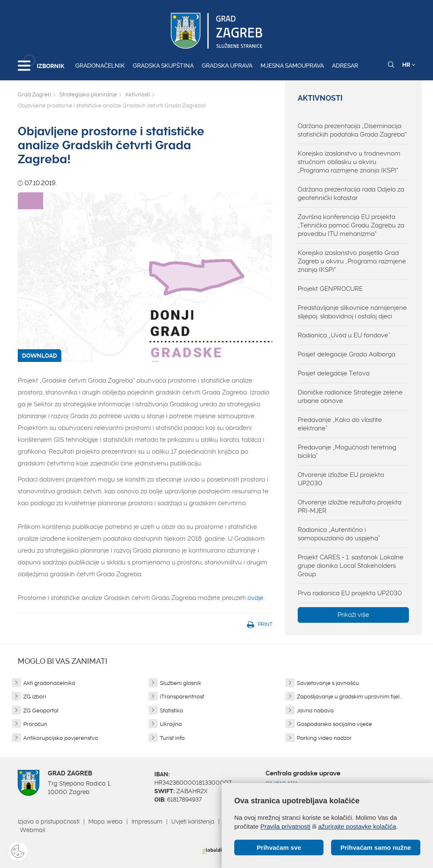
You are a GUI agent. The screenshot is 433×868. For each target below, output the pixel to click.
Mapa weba (106, 821)
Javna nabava (315, 711)
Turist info (172, 738)
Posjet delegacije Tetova (334, 373)
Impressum (147, 821)
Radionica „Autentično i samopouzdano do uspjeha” (339, 534)
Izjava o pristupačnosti (49, 821)
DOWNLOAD (40, 356)
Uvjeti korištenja (193, 821)
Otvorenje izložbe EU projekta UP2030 (341, 479)
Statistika (171, 711)
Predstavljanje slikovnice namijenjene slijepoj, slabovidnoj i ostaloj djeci (352, 312)
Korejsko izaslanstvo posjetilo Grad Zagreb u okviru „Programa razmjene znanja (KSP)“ (352, 261)
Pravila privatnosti (285, 826)
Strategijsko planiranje (88, 94)
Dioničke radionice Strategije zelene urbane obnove (350, 397)
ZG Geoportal (41, 711)
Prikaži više (353, 615)
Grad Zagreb (34, 94)
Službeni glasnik (181, 683)
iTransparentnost (182, 697)
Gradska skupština (163, 66)
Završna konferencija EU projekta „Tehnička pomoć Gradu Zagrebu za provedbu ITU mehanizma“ (351, 225)
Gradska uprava (227, 66)
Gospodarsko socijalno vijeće (334, 724)
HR (409, 65)
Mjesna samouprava (292, 66)
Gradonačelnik (100, 66)
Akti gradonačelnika (49, 683)
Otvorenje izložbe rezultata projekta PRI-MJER (349, 507)
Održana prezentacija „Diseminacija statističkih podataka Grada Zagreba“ (352, 130)
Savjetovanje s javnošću (328, 683)
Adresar (345, 66)
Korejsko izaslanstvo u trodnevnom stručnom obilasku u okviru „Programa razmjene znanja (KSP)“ (349, 162)
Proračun (35, 724)
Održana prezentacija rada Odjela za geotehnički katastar (351, 194)
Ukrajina (171, 724)
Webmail (33, 830)
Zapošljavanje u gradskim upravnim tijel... (349, 697)
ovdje (255, 598)
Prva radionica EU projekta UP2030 (350, 593)
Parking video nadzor (324, 738)
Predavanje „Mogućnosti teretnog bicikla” (347, 452)
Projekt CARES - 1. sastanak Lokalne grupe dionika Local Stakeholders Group (351, 566)
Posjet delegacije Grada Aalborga (347, 354)
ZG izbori (35, 697)
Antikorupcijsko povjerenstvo (61, 738)
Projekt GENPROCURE (330, 289)
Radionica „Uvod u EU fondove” (344, 335)
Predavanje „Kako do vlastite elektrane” (340, 424)
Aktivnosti (138, 94)
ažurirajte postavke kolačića (357, 826)
